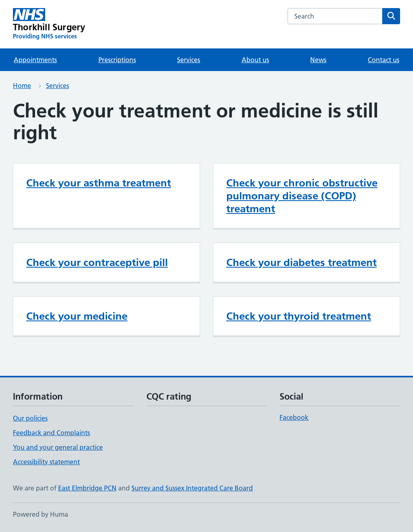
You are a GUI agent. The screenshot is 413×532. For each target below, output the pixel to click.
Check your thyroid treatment (299, 316)
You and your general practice (58, 447)
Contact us (384, 60)
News (318, 60)
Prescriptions (117, 60)
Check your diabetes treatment (301, 262)
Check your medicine (77, 316)
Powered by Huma (41, 514)
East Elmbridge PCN (87, 488)
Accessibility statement (46, 462)
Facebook (294, 417)
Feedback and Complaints (51, 433)
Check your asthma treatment (99, 183)
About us (255, 60)
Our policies (30, 418)
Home (22, 86)
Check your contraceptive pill (97, 262)
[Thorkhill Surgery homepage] (49, 24)
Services (189, 60)
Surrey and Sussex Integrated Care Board (192, 488)
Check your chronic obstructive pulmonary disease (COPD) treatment (302, 196)
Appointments (35, 60)
